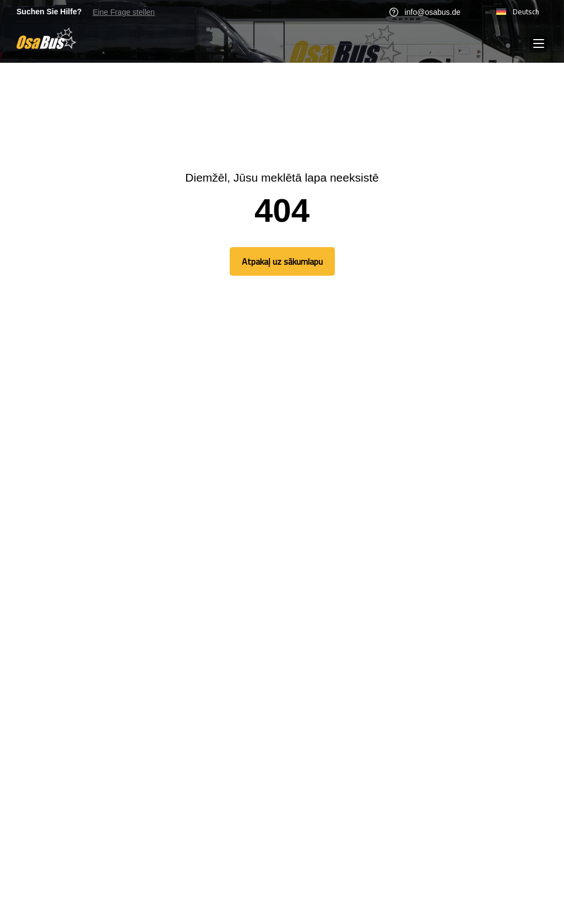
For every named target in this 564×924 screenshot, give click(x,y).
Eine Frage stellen (124, 12)
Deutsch (518, 12)
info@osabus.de (425, 12)
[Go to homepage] (47, 38)
